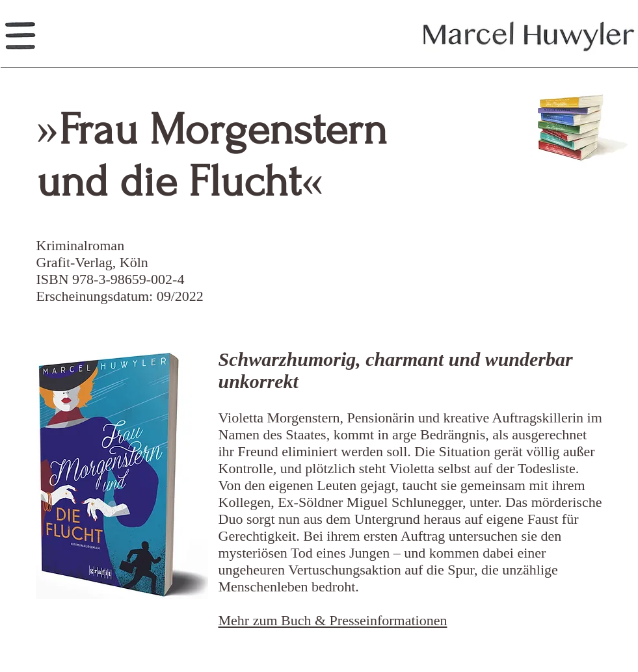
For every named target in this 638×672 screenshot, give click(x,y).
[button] (20, 36)
